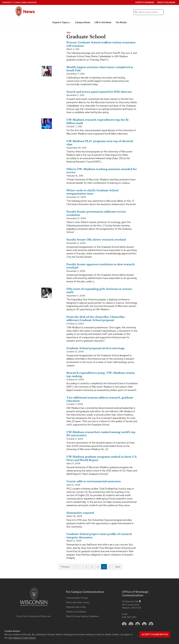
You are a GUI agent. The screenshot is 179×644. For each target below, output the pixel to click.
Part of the (34, 616)
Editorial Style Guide (76, 607)
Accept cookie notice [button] (155, 634)
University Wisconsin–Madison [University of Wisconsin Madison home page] (19, 2)
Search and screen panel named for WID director (99, 92)
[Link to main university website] (34, 597)
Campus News (83, 22)
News (29, 12)
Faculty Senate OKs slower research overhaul (96, 240)
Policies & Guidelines (76, 612)
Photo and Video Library (78, 602)
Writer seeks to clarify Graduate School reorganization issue (92, 192)
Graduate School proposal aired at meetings (95, 348)
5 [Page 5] (98, 567)
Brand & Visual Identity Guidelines (82, 616)
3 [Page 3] (86, 567)
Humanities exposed (80, 513)
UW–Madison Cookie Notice (22, 638)
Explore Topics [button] (62, 22)
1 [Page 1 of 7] (75, 567)
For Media (121, 22)
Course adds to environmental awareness (94, 481)
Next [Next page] (118, 567)
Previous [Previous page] (65, 567)
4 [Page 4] (92, 567)
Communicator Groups (77, 598)
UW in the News (103, 22)
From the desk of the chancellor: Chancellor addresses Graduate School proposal (96, 319)
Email (125, 614)
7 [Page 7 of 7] (110, 567)
